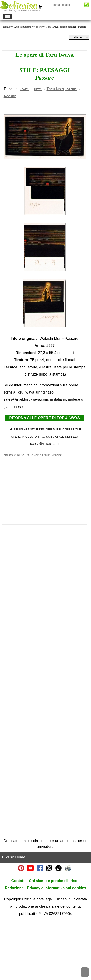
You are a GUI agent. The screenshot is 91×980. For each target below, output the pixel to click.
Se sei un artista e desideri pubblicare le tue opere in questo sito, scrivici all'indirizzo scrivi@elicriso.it (45, 495)
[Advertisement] (45, 139)
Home (6, 27)
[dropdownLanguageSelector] (79, 37)
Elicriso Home (14, 916)
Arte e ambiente (23, 27)
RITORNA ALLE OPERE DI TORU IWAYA (45, 476)
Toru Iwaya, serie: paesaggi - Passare (66, 27)
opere (39, 27)
